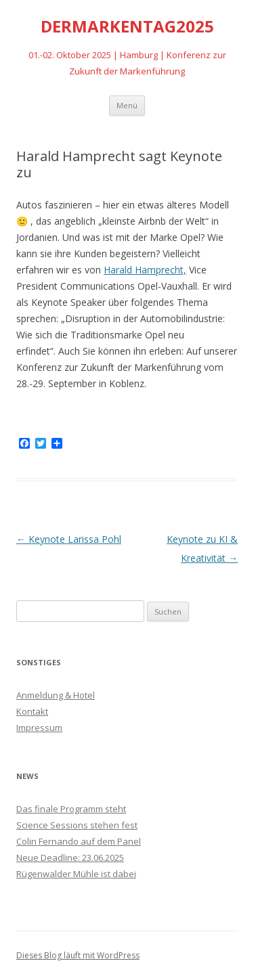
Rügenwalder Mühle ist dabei (76, 874)
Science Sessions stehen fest (77, 825)
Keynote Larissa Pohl (69, 539)
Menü (127, 105)
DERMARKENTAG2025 (127, 27)
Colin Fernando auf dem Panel (79, 841)
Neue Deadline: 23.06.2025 (70, 857)
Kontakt (32, 711)
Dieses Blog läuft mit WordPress (78, 955)
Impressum (39, 728)
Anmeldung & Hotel (56, 695)
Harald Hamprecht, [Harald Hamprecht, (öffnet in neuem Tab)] (145, 270)
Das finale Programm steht (71, 809)
